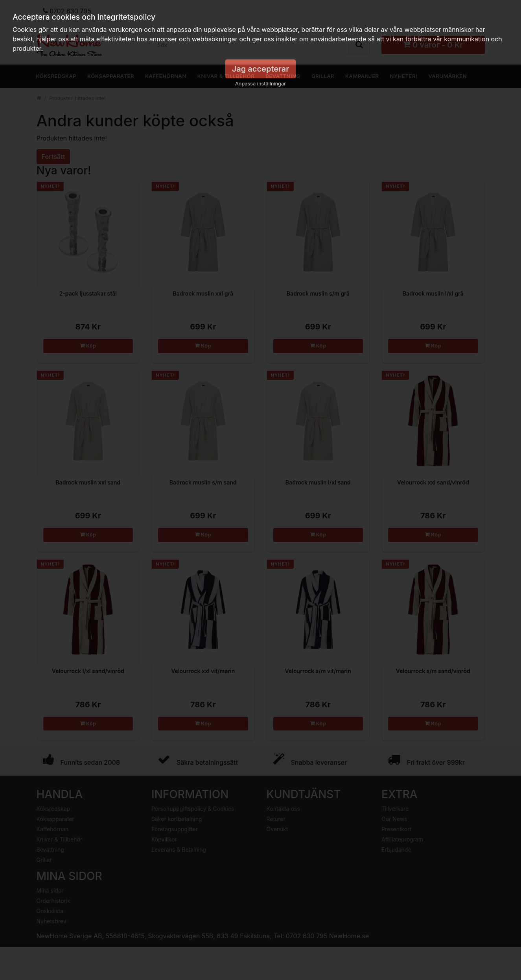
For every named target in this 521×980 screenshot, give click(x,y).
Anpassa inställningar (260, 84)
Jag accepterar (261, 69)
